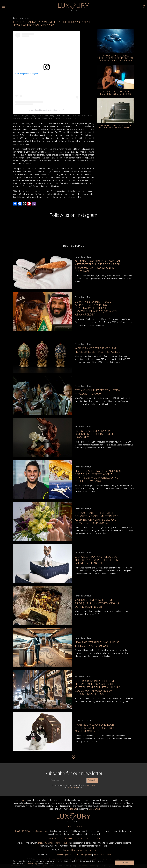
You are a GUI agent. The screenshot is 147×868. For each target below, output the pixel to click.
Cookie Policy (32, 864)
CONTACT (96, 838)
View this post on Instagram (27, 74)
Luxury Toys (18, 18)
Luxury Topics (21, 800)
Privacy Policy (90, 785)
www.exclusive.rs (103, 855)
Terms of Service (73, 787)
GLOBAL (68, 827)
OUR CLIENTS (82, 838)
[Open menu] (3, 7)
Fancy (26, 18)
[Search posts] (144, 7)
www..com (87, 850)
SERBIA (79, 827)
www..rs (70, 850)
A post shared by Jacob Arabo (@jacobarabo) (47, 110)
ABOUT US (51, 838)
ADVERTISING (66, 838)
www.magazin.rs (61, 855)
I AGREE (125, 863)
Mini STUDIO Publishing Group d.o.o (31, 831)
